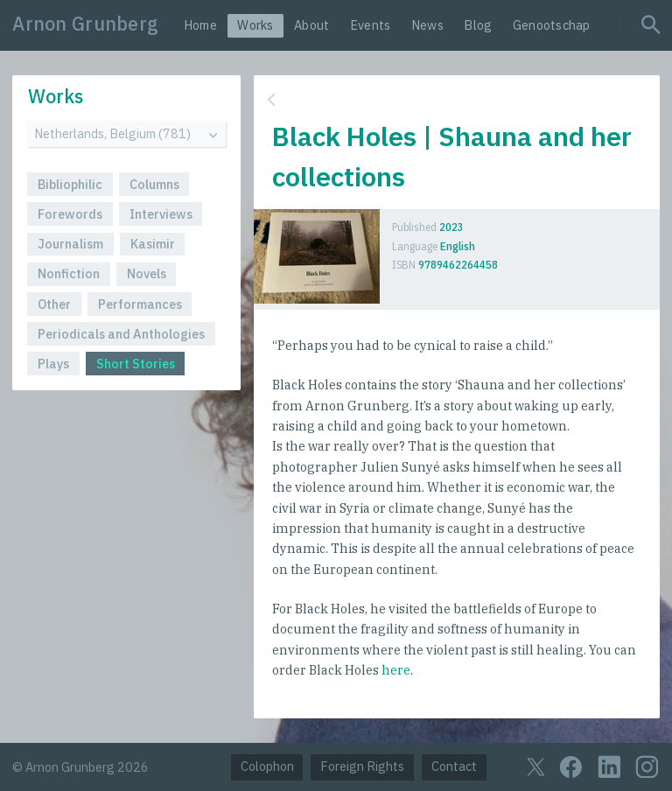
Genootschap (552, 25)
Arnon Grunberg (85, 24)
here (396, 670)
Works (255, 25)
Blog (478, 25)
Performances (140, 304)
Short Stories (136, 364)
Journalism (70, 244)
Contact (454, 766)
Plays (53, 364)
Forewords (70, 214)
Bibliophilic (70, 184)
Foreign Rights (362, 766)
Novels (147, 273)
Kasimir (153, 244)
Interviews (161, 214)
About (311, 25)
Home (200, 25)
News (427, 25)
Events (371, 25)
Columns (154, 184)
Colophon (267, 766)
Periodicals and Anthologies (121, 334)
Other (54, 304)
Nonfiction (69, 273)
